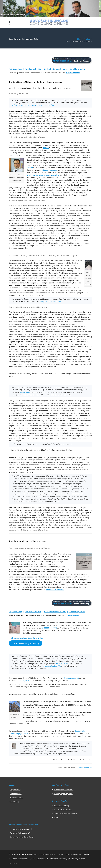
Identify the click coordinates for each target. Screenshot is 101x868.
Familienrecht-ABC (33, 69)
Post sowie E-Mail (35, 105)
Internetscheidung (16, 354)
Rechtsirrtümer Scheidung (56, 69)
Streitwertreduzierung (40, 426)
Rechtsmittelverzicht (36, 462)
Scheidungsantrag (75, 148)
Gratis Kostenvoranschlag (42, 416)
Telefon (51, 105)
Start (79, 39)
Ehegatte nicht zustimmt (50, 301)
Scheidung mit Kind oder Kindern (45, 525)
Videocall (14, 801)
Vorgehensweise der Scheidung (37, 319)
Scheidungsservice (56, 160)
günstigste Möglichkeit (59, 403)
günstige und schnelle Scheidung (57, 433)
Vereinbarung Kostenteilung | (66, 813)
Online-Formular (19, 105)
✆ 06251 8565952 (73, 73)
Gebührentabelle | (61, 805)
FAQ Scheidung (15, 69)
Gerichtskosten (62, 663)
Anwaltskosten (66, 290)
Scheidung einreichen (33, 116)
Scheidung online (78, 69)
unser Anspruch (22, 357)
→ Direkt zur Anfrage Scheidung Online (26, 638)
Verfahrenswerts (76, 421)
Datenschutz (15, 794)
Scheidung (63, 111)
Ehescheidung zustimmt (62, 283)
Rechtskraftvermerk (55, 590)
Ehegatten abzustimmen (23, 436)
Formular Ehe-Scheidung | (21, 829)
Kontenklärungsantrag (76, 436)
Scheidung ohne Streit (60, 143)
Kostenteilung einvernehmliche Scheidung (26, 295)
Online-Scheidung (62, 374)
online (46, 148)
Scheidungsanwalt (55, 121)
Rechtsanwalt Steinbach (85, 767)
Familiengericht (63, 118)
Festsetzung (60, 421)
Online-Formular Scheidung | (22, 837)
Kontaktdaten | (16, 797)
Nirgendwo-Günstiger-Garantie (57, 408)
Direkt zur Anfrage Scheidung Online (43, 175)
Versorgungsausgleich (60, 364)
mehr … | (57, 817)
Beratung (46, 123)
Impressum (15, 790)
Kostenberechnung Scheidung (25, 643)
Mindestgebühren (60, 423)
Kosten (30, 167)
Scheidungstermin (52, 265)
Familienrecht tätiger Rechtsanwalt (32, 246)
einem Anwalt (58, 401)
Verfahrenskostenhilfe (51, 666)
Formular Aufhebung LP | (21, 833)
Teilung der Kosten (35, 403)
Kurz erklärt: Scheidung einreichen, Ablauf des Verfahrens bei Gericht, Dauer (42, 450)
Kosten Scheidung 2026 (23, 472)
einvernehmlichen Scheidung (59, 113)
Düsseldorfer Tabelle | (63, 809)
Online (87, 39)
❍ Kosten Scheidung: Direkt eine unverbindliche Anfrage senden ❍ (43, 444)
